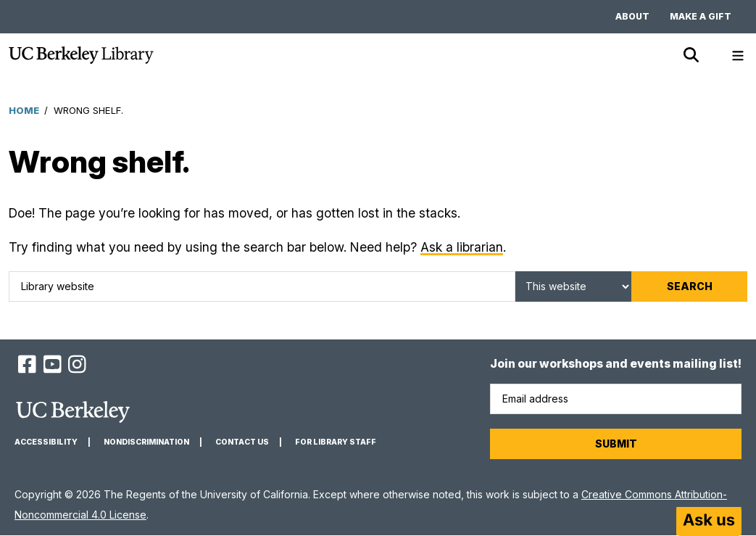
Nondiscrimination (146, 442)
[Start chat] (709, 521)
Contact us (242, 442)
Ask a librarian (462, 247)
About (632, 16)
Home (24, 110)
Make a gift (701, 16)
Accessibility (46, 442)
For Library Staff (336, 442)
